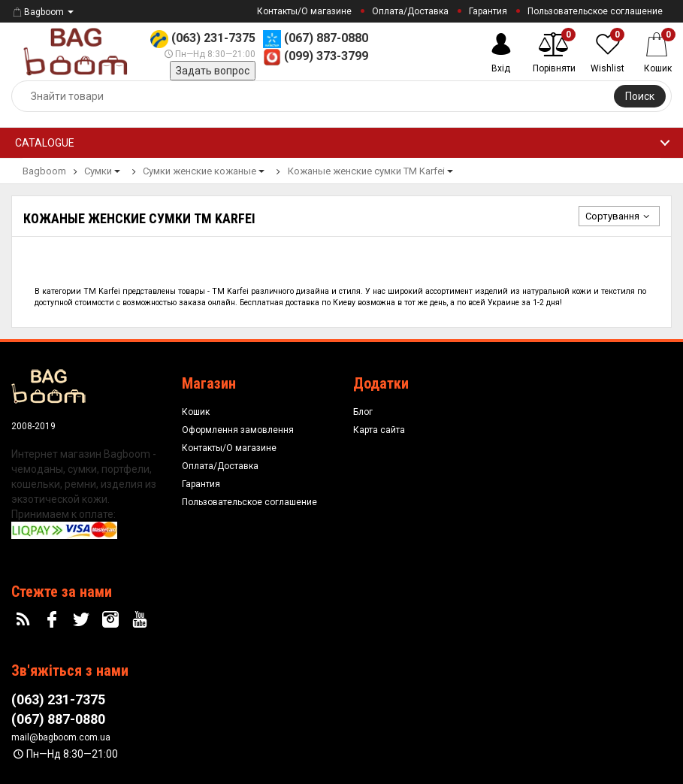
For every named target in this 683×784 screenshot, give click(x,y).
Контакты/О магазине (304, 11)
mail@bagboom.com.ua (61, 737)
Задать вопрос (213, 71)
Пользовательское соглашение (595, 11)
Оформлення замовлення (238, 430)
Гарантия (488, 11)
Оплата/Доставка (410, 11)
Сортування (619, 216)
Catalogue (45, 143)
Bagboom (38, 12)
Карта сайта (379, 430)
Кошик (196, 412)
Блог (363, 412)
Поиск (640, 96)
